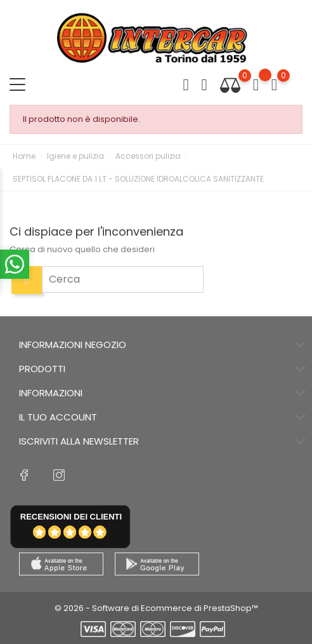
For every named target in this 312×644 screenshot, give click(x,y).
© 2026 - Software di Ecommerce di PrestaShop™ (156, 608)
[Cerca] (123, 279)
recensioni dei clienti (71, 517)
